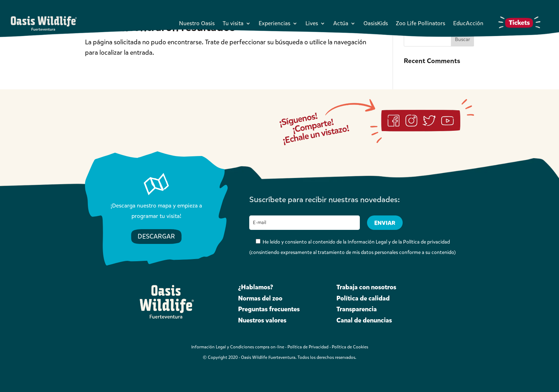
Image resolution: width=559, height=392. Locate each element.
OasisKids (376, 23)
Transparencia (357, 309)
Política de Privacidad (308, 347)
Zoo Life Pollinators (421, 23)
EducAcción (468, 23)
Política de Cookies (350, 347)
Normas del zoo (260, 298)
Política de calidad (363, 298)
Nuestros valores (262, 320)
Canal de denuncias (364, 320)
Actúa (341, 23)
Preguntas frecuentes (269, 309)
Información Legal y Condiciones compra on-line (238, 347)
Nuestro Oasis (197, 23)
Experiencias (274, 23)
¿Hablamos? (256, 287)
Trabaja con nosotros (366, 287)
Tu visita (233, 23)
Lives (312, 23)
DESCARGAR (156, 236)
